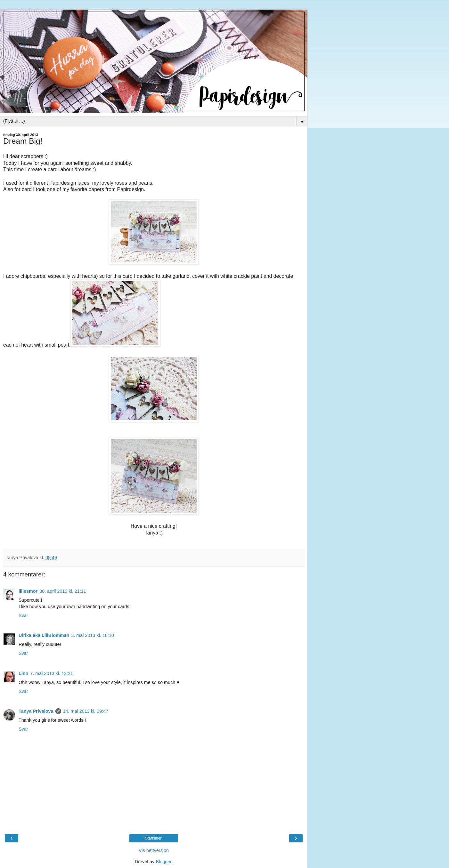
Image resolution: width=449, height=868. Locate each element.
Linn (23, 673)
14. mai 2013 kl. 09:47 (86, 711)
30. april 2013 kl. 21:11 (63, 591)
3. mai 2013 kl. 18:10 (93, 635)
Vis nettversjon (154, 850)
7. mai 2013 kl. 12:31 (52, 673)
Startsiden (154, 838)
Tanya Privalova (36, 711)
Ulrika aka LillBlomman (44, 635)
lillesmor (28, 591)
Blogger (163, 862)
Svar (23, 615)
